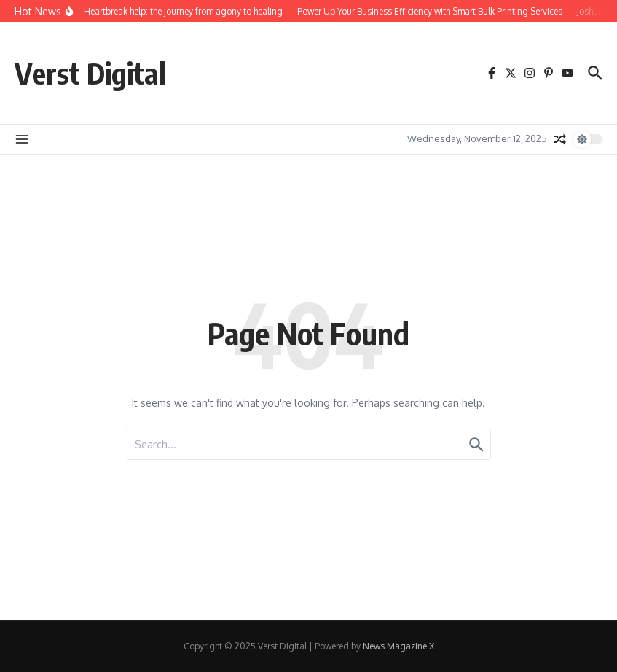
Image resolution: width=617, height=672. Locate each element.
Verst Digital (90, 73)
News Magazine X (398, 646)
